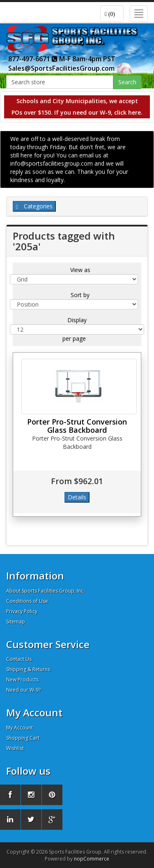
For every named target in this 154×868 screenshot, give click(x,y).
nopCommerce (92, 859)
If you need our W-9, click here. (98, 112)
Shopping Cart (23, 738)
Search (127, 82)
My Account (20, 728)
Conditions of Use (27, 601)
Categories (34, 206)
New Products (22, 680)
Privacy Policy (22, 611)
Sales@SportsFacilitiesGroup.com (61, 68)
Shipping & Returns (28, 669)
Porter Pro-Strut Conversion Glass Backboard (77, 426)
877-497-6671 (33, 59)
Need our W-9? (23, 690)
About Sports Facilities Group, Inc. (45, 591)
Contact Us (19, 659)
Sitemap (16, 622)
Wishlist (15, 748)
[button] (112, 14)
